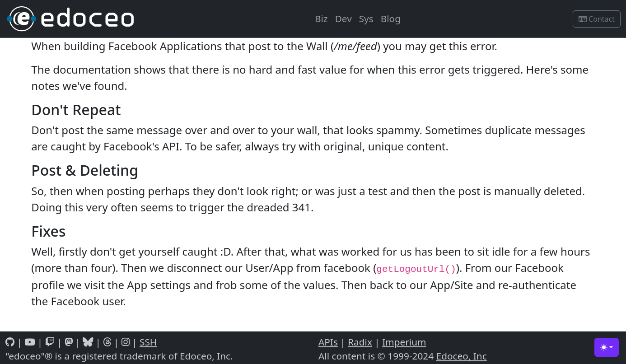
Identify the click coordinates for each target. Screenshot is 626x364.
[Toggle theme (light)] (607, 347)
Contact (597, 19)
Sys (366, 19)
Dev (343, 19)
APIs (328, 342)
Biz (321, 19)
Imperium (404, 342)
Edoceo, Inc (462, 356)
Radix (360, 342)
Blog (391, 19)
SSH (148, 342)
